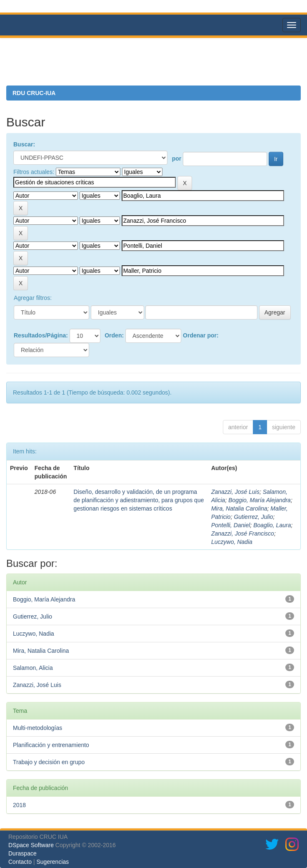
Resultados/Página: (41, 335)
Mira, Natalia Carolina (239, 508)
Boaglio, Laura (272, 525)
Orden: (114, 335)
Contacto (20, 862)
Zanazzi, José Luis (235, 492)
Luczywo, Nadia (232, 542)
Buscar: (24, 144)
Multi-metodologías (37, 728)
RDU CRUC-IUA (34, 93)
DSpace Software (31, 845)
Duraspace (22, 853)
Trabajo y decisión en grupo (49, 762)
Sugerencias (52, 862)
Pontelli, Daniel (231, 525)
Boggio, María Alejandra (260, 500)
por (177, 159)
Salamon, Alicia (33, 668)
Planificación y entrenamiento (51, 745)
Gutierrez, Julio (253, 517)
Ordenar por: (201, 335)
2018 (19, 805)
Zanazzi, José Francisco (243, 533)
